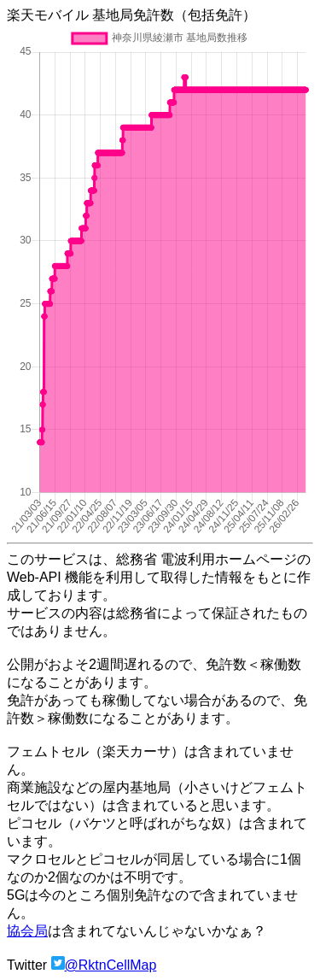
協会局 (27, 931)
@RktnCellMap (111, 965)
